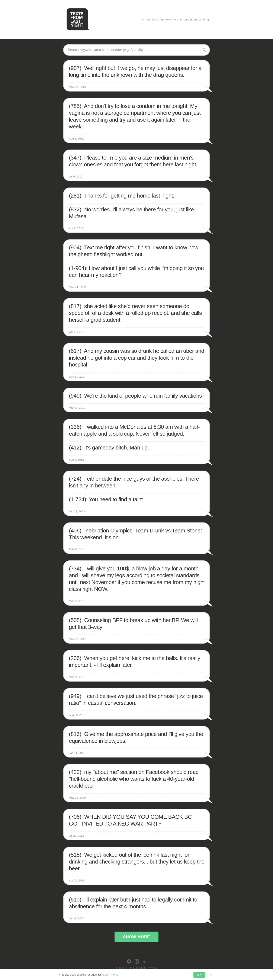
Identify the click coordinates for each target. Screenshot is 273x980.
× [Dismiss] (211, 975)
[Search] (204, 50)
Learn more (110, 975)
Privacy (153, 968)
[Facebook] (129, 961)
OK (199, 975)
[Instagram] (137, 961)
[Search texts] (133, 50)
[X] (144, 961)
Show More (136, 937)
